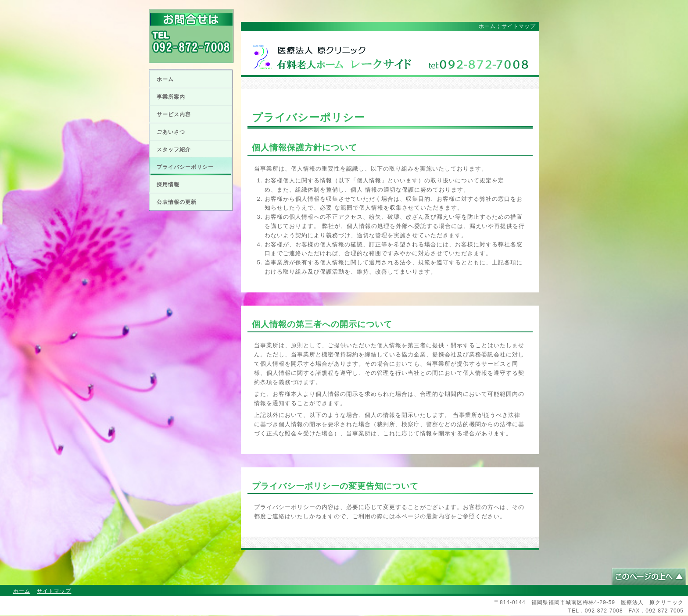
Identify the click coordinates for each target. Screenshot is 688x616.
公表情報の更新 (177, 202)
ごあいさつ (171, 132)
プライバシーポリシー (185, 167)
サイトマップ (519, 26)
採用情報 (168, 185)
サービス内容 (174, 114)
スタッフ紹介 (174, 150)
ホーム (165, 79)
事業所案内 (171, 97)
